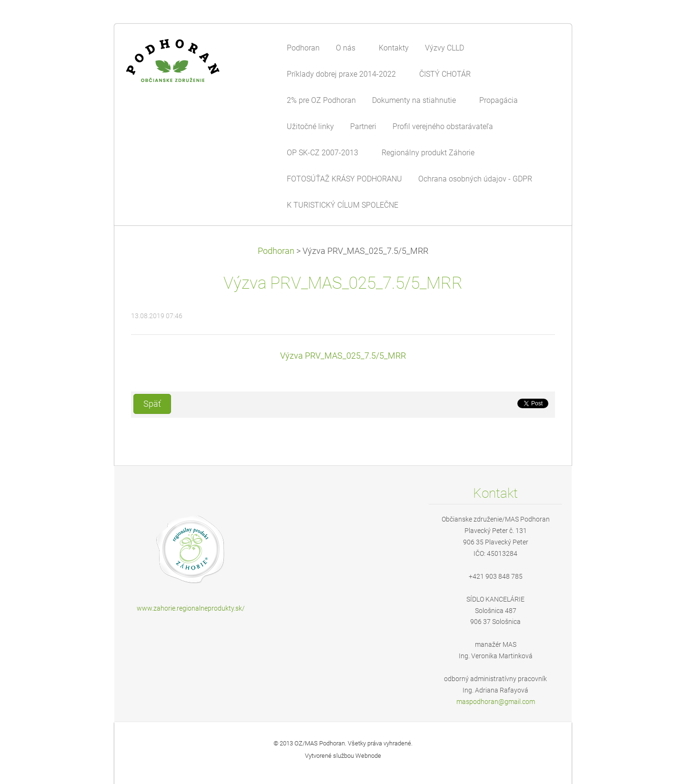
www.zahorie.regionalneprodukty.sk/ (191, 608)
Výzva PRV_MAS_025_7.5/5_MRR (343, 356)
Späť (152, 404)
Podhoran (276, 251)
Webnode (368, 756)
